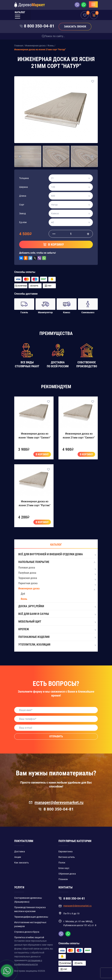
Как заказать (22, 863)
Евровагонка (65, 851)
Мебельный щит (57, 622)
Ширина (23, 187)
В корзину (42, 454)
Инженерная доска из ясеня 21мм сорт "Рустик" (35, 503)
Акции (18, 857)
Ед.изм (23, 222)
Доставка (20, 851)
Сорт (22, 205)
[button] (20, 156)
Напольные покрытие (57, 562)
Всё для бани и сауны (57, 614)
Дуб (23, 594)
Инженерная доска (29, 588)
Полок (62, 863)
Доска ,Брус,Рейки (57, 606)
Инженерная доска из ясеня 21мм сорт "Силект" (79, 436)
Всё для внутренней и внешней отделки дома (57, 554)
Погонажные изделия (57, 637)
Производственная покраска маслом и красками (30, 909)
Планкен (63, 879)
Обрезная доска (67, 874)
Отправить (56, 736)
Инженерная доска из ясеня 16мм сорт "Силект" (35, 436)
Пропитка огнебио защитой (29, 937)
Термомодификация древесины (31, 917)
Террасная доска (28, 578)
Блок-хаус (64, 868)
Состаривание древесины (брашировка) (28, 900)
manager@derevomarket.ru (56, 802)
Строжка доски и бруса (27, 932)
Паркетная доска (28, 583)
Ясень (24, 599)
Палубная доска (27, 573)
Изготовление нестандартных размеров (30, 924)
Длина (23, 196)
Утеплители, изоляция (57, 645)
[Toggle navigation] (93, 4)
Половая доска (27, 568)
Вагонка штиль (67, 857)
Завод (22, 213)
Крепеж (57, 629)
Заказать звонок (75, 27)
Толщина (24, 178)
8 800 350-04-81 (39, 26)
